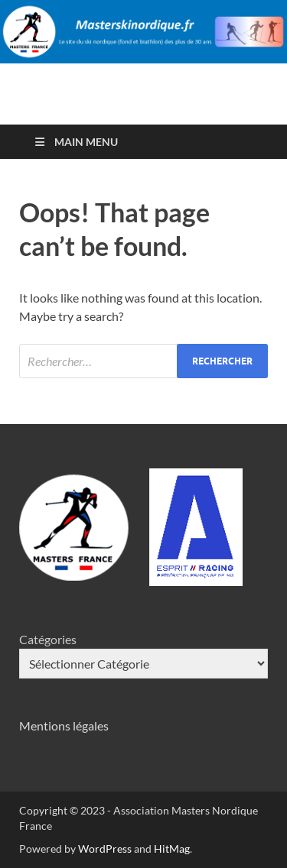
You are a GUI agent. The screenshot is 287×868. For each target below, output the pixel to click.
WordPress (105, 849)
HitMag (172, 849)
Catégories (48, 639)
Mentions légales (64, 725)
